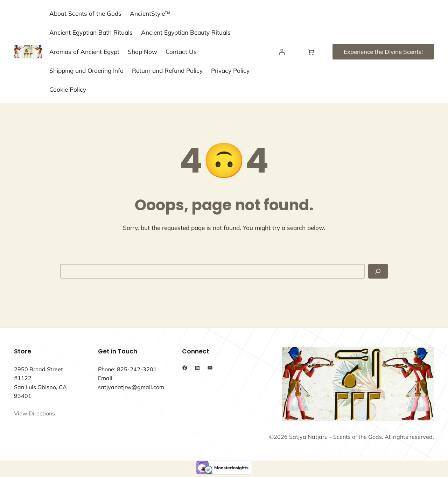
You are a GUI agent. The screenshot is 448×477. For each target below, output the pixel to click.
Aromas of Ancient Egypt (84, 52)
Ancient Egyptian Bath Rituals (91, 32)
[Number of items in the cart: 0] (311, 52)
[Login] (282, 52)
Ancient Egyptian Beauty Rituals (186, 32)
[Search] (378, 271)
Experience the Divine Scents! (383, 52)
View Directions (34, 413)
